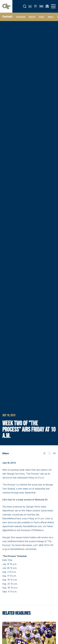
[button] (25, 6)
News (51, 17)
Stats (42, 17)
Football (7, 17)
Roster (32, 17)
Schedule (21, 17)
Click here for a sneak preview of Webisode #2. (25, 500)
